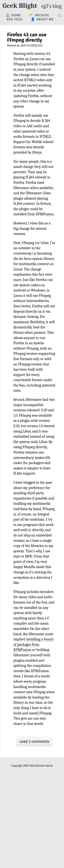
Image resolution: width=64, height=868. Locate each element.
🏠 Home (13, 15)
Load (34, 741)
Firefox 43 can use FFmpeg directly (27, 37)
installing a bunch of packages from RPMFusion (33, 644)
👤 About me (42, 19)
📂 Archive (39, 15)
